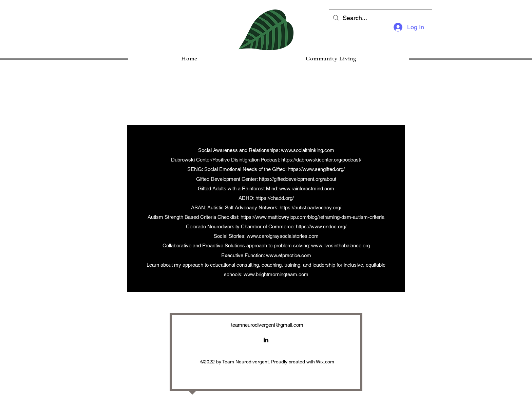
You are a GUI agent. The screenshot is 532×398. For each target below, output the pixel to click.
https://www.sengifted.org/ (316, 169)
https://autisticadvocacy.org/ (310, 207)
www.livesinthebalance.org (340, 245)
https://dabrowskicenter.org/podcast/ (321, 160)
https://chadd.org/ (275, 198)
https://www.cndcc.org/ (321, 226)
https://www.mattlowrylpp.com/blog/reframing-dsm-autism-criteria (312, 217)
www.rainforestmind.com (307, 188)
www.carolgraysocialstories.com (283, 236)
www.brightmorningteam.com (276, 274)
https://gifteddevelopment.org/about (298, 179)
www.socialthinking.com (308, 150)
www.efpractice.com (289, 255)
